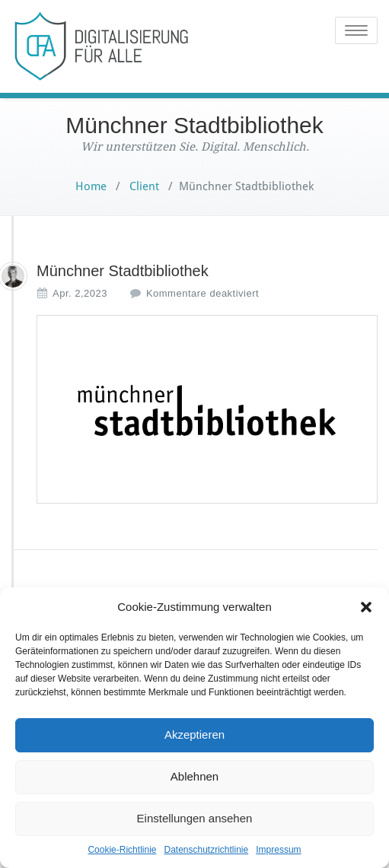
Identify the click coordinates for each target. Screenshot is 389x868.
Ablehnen (194, 776)
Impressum (278, 850)
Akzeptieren (194, 734)
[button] (366, 607)
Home (91, 186)
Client (143, 186)
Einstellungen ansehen (195, 818)
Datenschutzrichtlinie (206, 850)
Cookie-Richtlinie (122, 850)
